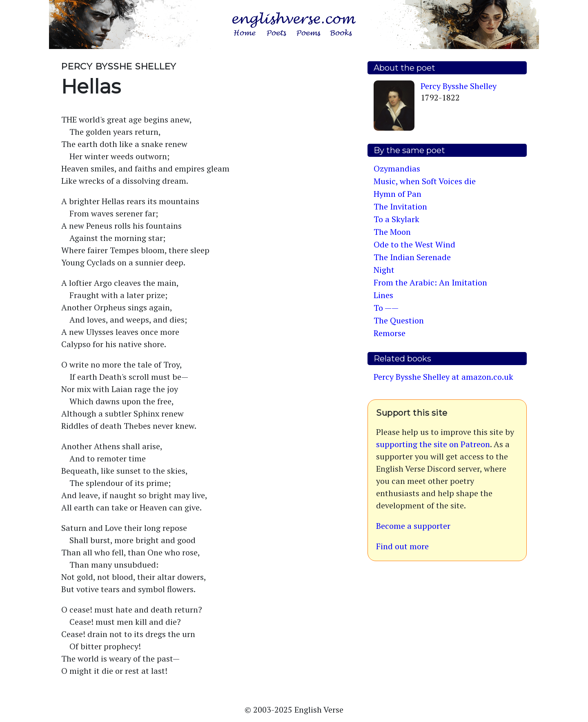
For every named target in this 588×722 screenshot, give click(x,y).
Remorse (390, 333)
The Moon (392, 232)
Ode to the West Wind (414, 244)
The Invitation (400, 206)
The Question (399, 320)
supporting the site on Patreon (433, 444)
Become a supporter (413, 526)
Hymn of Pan (398, 194)
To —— (386, 308)
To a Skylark (396, 219)
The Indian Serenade (412, 257)
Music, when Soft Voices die (425, 181)
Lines (383, 295)
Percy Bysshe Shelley (459, 86)
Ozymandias (397, 168)
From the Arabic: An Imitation (430, 282)
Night (384, 270)
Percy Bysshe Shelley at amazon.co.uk (443, 377)
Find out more (402, 546)
